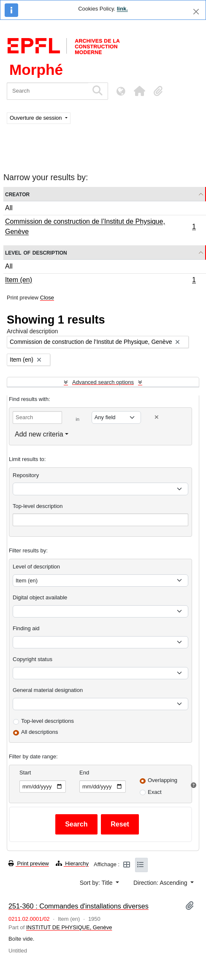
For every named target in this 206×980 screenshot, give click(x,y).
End (84, 773)
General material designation (48, 690)
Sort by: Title (97, 883)
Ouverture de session (37, 118)
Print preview (29, 863)
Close (47, 298)
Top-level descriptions (47, 721)
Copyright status (33, 659)
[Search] (47, 91)
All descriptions (39, 732)
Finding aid (26, 628)
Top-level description (38, 506)
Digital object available (40, 597)
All (9, 208)
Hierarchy (72, 863)
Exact (155, 792)
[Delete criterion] (157, 417)
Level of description (36, 252)
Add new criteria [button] (39, 434)
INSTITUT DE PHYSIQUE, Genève (69, 927)
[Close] (196, 12)
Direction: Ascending (161, 883)
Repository (26, 475)
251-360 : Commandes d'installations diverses (79, 906)
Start (25, 773)
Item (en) (100, 281)
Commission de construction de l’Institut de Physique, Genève (100, 226)
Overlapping (163, 780)
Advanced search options (103, 382)
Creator (17, 194)
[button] (139, 91)
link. (122, 9)
